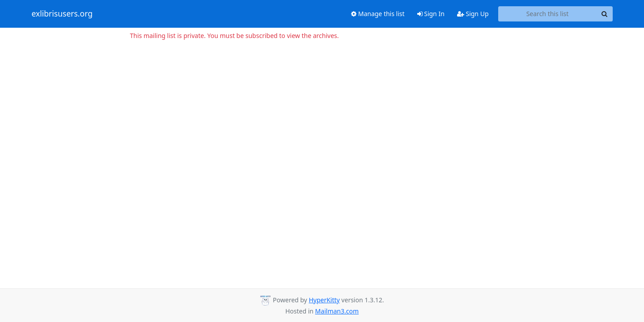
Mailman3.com (337, 311)
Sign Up (473, 14)
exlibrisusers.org (62, 14)
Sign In (431, 14)
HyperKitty (324, 300)
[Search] (605, 14)
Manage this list (378, 14)
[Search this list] (548, 14)
